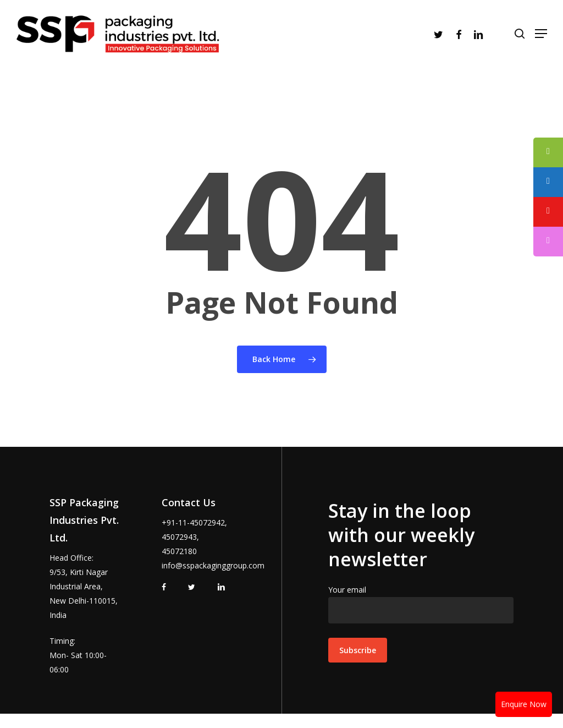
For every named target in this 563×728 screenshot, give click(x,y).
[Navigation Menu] (535, 41)
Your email (421, 604)
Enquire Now (524, 704)
